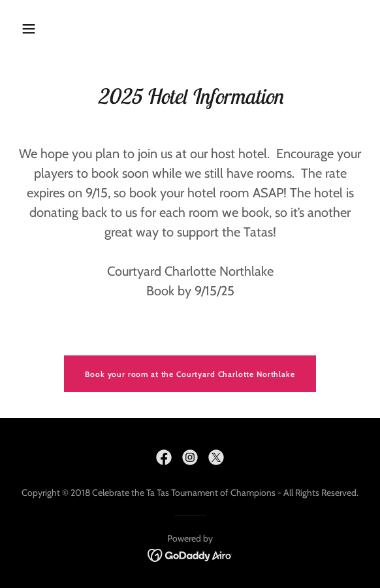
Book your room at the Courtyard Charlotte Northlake (190, 374)
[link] (164, 457)
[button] (32, 29)
